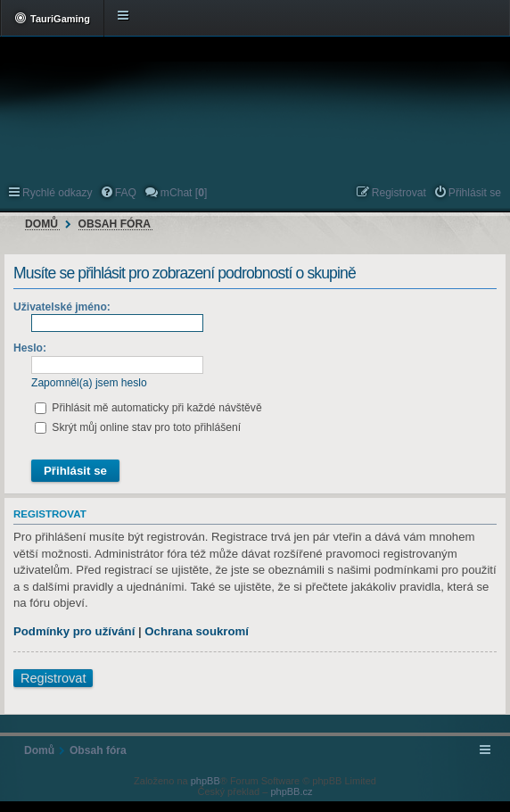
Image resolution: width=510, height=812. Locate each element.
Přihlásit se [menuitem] (475, 193)
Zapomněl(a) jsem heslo (89, 383)
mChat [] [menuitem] (184, 193)
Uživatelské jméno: (62, 307)
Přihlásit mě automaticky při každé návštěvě (148, 408)
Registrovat (53, 678)
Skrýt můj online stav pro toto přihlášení (138, 427)
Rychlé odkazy (58, 193)
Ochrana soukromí (197, 631)
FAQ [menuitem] (126, 193)
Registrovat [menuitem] (399, 193)
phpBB (206, 781)
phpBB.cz (291, 791)
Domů (41, 224)
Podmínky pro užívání (74, 631)
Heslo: (30, 348)
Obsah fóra (115, 224)
